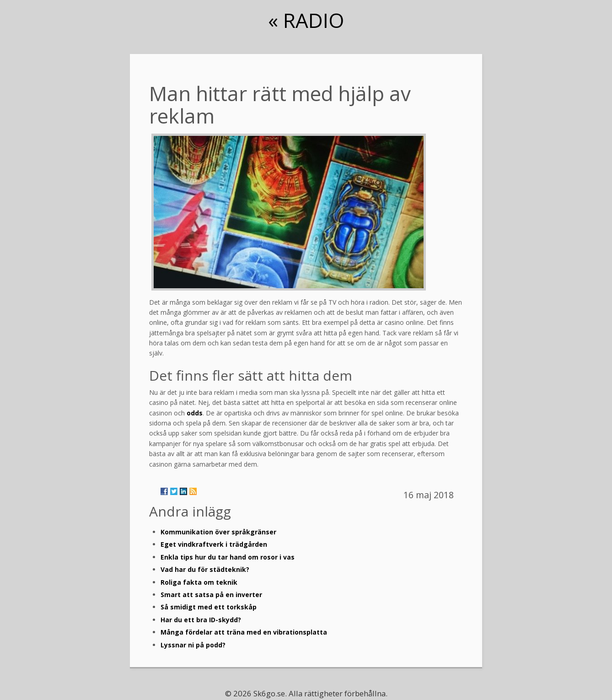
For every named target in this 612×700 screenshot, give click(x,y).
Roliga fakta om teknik (199, 582)
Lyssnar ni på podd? (193, 645)
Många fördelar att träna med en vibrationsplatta (244, 632)
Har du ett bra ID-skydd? (201, 620)
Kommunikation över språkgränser (218, 532)
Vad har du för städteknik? (205, 569)
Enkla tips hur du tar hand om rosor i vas (228, 557)
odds (195, 413)
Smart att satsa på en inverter (211, 595)
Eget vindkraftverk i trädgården (214, 544)
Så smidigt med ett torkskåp (209, 607)
